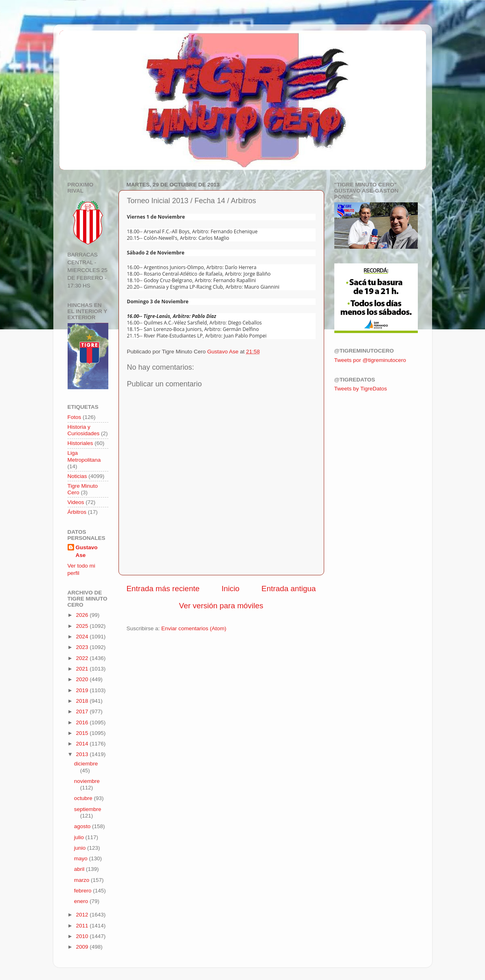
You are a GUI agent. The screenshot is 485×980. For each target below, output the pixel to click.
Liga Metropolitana (84, 456)
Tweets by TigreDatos (361, 389)
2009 (83, 947)
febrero (84, 891)
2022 (83, 658)
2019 (83, 690)
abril (80, 869)
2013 (83, 754)
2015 (83, 733)
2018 (83, 701)
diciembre (86, 764)
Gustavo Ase (87, 551)
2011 (83, 926)
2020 (83, 679)
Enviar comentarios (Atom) (194, 628)
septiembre (88, 809)
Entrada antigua (289, 589)
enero (82, 901)
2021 (83, 669)
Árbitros (77, 512)
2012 (83, 915)
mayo (82, 858)
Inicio (230, 589)
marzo (82, 880)
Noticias (77, 476)
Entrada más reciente (163, 589)
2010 (83, 936)
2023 (83, 647)
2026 (83, 615)
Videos (76, 502)
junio (81, 848)
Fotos (75, 417)
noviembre (87, 781)
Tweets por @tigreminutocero (370, 360)
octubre (84, 798)
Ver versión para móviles (221, 606)
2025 (83, 626)
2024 (83, 637)
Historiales (80, 443)
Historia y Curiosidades (84, 430)
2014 (83, 744)
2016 (83, 722)
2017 (83, 711)
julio (80, 837)
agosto (83, 826)
